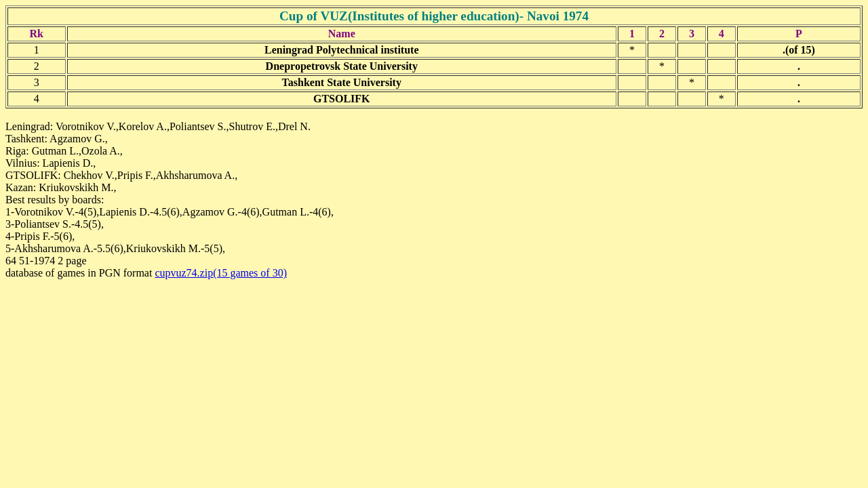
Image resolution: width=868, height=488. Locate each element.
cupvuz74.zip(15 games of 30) (221, 273)
